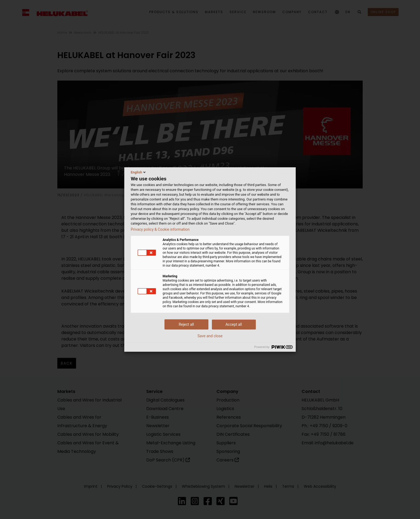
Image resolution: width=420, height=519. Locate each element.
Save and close (210, 336)
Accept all (234, 324)
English (139, 172)
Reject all (186, 324)
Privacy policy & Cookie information (160, 229)
